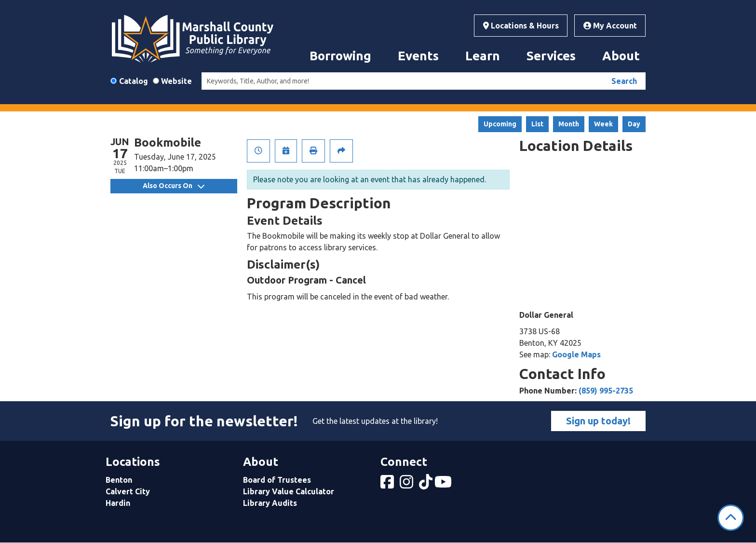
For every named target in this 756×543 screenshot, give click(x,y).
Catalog (134, 81)
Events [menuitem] (418, 56)
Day (634, 124)
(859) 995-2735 (606, 391)
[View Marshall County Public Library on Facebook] (388, 485)
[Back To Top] (731, 518)
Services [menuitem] (551, 56)
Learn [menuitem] (483, 56)
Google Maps (576, 354)
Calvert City (128, 491)
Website (176, 81)
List (537, 124)
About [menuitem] (621, 56)
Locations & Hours (521, 26)
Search (624, 81)
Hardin (118, 503)
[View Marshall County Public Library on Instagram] (407, 485)
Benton (119, 480)
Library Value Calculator (289, 491)
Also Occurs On (174, 186)
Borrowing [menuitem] (340, 56)
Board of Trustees (277, 480)
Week (603, 124)
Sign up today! (598, 421)
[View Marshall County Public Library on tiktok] (427, 485)
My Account (610, 26)
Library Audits (270, 503)
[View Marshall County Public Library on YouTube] (444, 485)
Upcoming (500, 124)
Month (569, 124)
